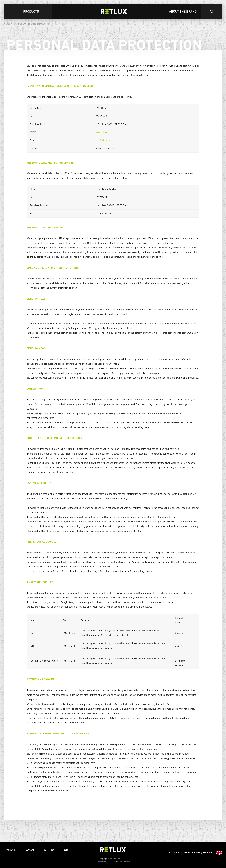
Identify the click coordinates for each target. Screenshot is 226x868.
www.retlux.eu (103, 132)
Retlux (8, 23)
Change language (193, 853)
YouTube (49, 850)
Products (9, 850)
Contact (29, 850)
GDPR (68, 850)
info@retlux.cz (103, 140)
